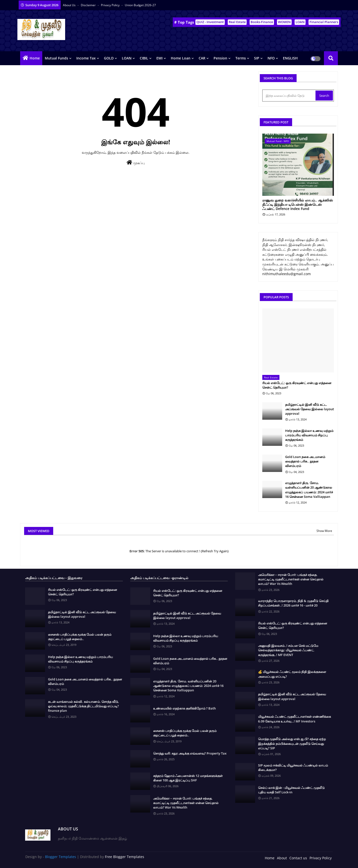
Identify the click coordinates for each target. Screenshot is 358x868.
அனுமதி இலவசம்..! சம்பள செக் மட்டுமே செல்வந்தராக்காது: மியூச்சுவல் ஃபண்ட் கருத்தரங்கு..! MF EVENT (288, 650)
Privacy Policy (111, 5)
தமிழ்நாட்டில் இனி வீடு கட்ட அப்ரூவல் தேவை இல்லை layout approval (310, 409)
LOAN (300, 22)
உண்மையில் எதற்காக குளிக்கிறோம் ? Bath (184, 708)
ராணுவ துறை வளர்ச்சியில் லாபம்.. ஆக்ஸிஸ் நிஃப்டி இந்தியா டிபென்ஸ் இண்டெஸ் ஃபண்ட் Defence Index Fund (298, 204)
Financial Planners (324, 22)
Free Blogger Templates (125, 857)
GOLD (109, 58)
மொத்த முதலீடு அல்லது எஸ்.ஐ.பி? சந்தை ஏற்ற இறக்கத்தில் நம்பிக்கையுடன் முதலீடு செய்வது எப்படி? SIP (292, 743)
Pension (220, 58)
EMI (159, 58)
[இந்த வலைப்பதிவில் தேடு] (289, 96)
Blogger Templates (61, 857)
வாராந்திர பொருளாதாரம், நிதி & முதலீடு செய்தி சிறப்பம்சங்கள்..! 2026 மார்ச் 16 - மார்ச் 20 (293, 603)
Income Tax (86, 58)
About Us (70, 5)
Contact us (298, 858)
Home (35, 58)
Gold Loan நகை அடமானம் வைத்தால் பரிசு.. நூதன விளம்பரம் (305, 461)
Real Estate (237, 22)
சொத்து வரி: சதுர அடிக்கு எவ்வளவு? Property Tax (190, 753)
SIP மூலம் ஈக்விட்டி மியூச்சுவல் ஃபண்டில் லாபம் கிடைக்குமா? (293, 767)
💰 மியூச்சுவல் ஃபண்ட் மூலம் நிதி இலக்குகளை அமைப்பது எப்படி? (292, 674)
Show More (324, 531)
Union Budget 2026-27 (140, 5)
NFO (271, 58)
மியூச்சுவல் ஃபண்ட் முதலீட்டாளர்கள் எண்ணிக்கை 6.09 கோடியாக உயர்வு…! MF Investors (294, 719)
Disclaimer (89, 5)
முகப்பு (135, 163)
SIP (257, 58)
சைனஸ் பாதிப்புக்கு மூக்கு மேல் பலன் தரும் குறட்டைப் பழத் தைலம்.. (80, 637)
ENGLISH (290, 58)
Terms (241, 58)
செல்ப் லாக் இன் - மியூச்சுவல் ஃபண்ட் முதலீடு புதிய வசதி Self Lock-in (291, 790)
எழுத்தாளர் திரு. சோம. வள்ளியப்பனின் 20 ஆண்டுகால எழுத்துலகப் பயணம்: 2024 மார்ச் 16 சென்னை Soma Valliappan (309, 490)
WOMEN (284, 22)
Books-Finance (262, 22)
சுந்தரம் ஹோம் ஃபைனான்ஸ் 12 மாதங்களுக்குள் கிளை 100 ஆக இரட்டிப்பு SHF (188, 778)
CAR (202, 58)
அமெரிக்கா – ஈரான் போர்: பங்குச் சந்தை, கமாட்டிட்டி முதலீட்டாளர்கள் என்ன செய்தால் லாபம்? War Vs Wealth (186, 803)
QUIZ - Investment (210, 22)
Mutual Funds (56, 58)
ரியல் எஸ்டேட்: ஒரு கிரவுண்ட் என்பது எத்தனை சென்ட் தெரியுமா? (297, 385)
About (282, 858)
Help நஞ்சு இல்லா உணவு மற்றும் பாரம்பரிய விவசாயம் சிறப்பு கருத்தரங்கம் (309, 435)
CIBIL (144, 58)
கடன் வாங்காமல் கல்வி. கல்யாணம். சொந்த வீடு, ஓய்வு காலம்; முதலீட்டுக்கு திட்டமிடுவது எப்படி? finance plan (84, 706)
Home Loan (181, 58)
